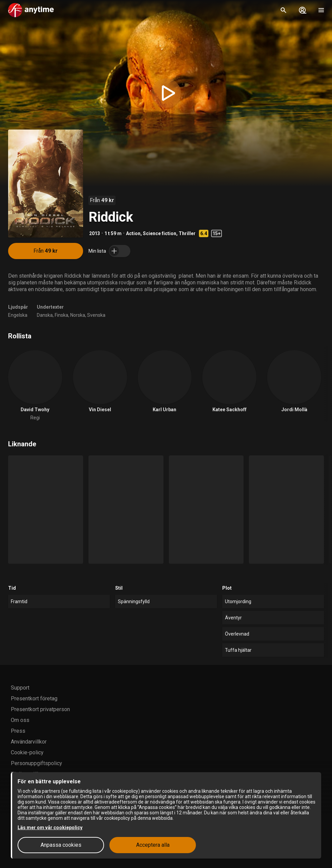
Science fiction (160, 233)
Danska (45, 315)
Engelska (18, 315)
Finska (61, 315)
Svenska (96, 315)
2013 (95, 233)
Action (133, 233)
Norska (78, 315)
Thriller (187, 233)
